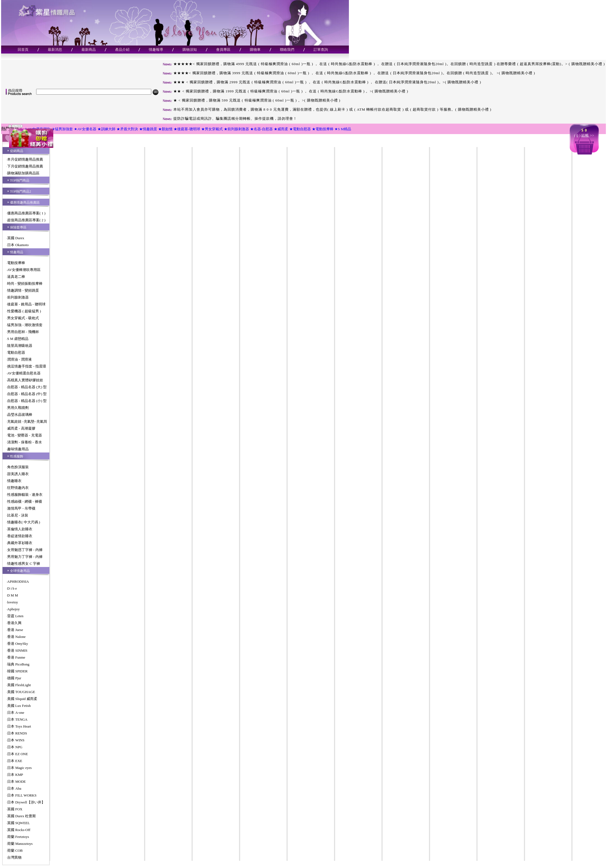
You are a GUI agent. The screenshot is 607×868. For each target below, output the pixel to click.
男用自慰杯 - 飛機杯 (23, 332)
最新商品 (89, 50)
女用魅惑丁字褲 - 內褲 (25, 550)
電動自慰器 (16, 352)
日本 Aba (14, 788)
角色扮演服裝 (18, 467)
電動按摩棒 (16, 263)
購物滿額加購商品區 (23, 173)
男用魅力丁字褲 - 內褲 (25, 557)
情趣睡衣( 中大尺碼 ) (24, 522)
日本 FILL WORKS (22, 795)
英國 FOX (15, 809)
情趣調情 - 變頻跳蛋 (23, 290)
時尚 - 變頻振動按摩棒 (25, 283)
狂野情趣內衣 (18, 488)
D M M (13, 595)
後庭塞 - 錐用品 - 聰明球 (26, 304)
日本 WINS (16, 740)
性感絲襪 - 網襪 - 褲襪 (25, 501)
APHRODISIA (18, 581)
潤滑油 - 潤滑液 (19, 359)
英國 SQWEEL (18, 823)
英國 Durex (16, 238)
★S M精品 (343, 129)
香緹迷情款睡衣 (20, 536)
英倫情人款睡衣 (20, 529)
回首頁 (23, 50)
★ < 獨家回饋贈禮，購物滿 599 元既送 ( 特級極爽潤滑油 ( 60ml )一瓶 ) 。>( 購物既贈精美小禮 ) (251, 100)
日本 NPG (15, 747)
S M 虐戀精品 (18, 339)
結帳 (585, 135)
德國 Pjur (14, 678)
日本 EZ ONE (18, 754)
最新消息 (55, 50)
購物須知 (190, 50)
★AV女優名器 (85, 129)
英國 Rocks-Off (19, 830)
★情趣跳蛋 (148, 129)
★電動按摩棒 (323, 129)
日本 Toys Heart (19, 726)
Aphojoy (14, 609)
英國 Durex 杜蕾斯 (22, 816)
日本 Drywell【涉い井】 (26, 802)
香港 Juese (15, 630)
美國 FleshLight (19, 685)
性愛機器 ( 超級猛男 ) (24, 311)
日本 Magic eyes (19, 768)
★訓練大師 (106, 129)
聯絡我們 (287, 50)
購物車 (255, 50)
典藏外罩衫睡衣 (20, 543)
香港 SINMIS (17, 650)
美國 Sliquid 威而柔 (22, 699)
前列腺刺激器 (18, 297)
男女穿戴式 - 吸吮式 (23, 318)
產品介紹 (122, 50)
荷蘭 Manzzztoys (20, 844)
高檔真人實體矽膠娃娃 (25, 380)
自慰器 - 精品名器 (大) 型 (27, 387)
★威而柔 (281, 129)
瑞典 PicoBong (18, 664)
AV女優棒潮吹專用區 (24, 270)
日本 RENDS (17, 733)
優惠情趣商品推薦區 (25, 203)
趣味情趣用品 (18, 449)
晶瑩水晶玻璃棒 (20, 415)
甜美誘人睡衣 (18, 474)
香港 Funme (16, 657)
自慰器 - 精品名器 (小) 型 (27, 401)
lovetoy (13, 602)
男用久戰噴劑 (18, 408)
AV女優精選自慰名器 (24, 373)
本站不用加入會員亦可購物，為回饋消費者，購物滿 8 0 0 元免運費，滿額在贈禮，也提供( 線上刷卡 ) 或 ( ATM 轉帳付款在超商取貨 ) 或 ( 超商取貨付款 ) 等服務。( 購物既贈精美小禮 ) (326, 109)
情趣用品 (17, 252)
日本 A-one (16, 713)
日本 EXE (15, 761)
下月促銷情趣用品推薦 (25, 166)
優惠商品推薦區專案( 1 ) (26, 213)
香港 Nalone (16, 637)
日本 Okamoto (18, 245)
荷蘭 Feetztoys (18, 837)
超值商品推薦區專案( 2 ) (26, 220)
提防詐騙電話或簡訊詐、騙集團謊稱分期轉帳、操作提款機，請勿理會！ (229, 119)
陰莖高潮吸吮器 (20, 346)
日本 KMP (15, 775)
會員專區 (223, 50)
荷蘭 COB (15, 850)
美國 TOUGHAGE (21, 692)
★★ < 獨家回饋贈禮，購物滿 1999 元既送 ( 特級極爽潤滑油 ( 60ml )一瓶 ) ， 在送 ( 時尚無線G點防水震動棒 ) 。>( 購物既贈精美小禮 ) (285, 91)
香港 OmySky (18, 644)
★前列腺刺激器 (236, 129)
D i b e (12, 588)
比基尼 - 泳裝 (18, 515)
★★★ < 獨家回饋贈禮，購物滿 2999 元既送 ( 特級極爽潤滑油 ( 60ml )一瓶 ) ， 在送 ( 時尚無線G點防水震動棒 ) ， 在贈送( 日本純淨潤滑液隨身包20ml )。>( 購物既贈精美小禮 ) (321, 82)
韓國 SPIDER (17, 671)
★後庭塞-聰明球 (187, 129)
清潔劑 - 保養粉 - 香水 (25, 442)
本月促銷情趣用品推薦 (25, 159)
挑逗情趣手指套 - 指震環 (27, 366)
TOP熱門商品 (20, 180)
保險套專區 (18, 227)
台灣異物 (14, 857)
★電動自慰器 (300, 129)
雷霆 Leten (15, 616)
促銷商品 (17, 151)
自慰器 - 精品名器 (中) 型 (27, 394)
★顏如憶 (165, 129)
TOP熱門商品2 (20, 191)
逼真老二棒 (16, 277)
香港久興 (14, 623)
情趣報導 (156, 50)
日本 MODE (17, 782)
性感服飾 (17, 456)
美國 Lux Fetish (19, 706)
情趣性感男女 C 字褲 (24, 564)
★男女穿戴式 (212, 129)
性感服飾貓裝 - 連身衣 (25, 495)
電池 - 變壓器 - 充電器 (25, 435)
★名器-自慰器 (261, 129)
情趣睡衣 (14, 481)
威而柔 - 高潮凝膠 (21, 428)
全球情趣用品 (20, 571)
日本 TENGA (17, 719)
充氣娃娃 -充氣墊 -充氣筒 (27, 421)
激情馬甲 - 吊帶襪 (21, 508)
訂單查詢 (321, 50)
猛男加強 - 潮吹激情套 (25, 325)
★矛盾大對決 (127, 129)
